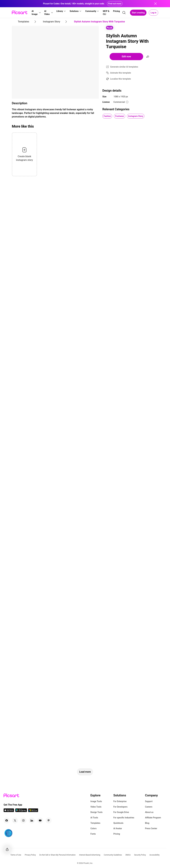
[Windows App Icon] (33, 811)
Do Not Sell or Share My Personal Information (57, 855)
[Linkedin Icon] (32, 820)
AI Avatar (118, 828)
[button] (36, 13)
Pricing (117, 834)
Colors (93, 828)
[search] (124, 13)
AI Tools (94, 818)
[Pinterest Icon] (49, 820)
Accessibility (154, 855)
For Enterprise (120, 801)
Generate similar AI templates (124, 67)
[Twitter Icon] (15, 820)
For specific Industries (124, 818)
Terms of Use (16, 855)
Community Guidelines (113, 855)
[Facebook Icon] (7, 820)
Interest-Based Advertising (90, 855)
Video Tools (96, 807)
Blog (147, 823)
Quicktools (118, 823)
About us (149, 812)
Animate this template (121, 73)
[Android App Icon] (21, 811)
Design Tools (96, 812)
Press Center (151, 828)
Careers (149, 807)
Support (149, 801)
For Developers (120, 807)
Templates (95, 823)
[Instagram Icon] (23, 820)
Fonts (93, 834)
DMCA (128, 855)
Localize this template (121, 79)
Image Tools (96, 801)
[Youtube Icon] (40, 820)
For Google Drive (121, 812)
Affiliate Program (153, 818)
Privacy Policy (30, 855)
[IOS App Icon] (9, 811)
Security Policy (140, 855)
